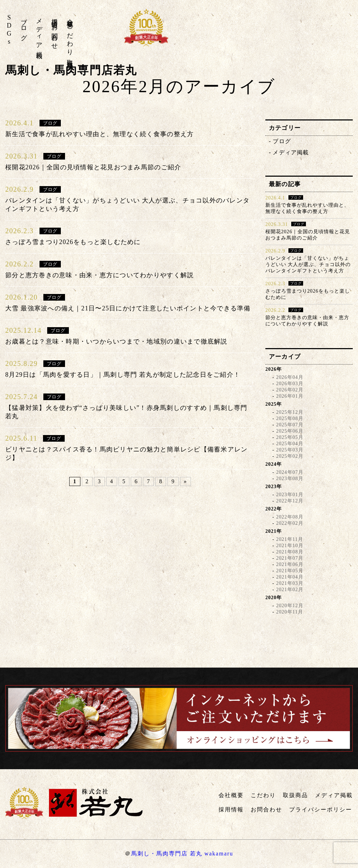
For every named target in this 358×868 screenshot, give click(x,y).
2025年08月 (290, 418)
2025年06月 (290, 431)
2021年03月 (290, 583)
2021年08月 (290, 552)
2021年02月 (290, 590)
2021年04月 (290, 577)
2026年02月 (290, 390)
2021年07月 (290, 558)
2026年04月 (290, 377)
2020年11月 (290, 612)
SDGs (9, 30)
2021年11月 (290, 539)
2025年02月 (290, 456)
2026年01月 (290, 396)
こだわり (70, 36)
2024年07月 (290, 472)
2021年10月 (290, 546)
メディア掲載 (39, 31)
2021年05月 (290, 571)
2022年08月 (290, 517)
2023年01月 (290, 495)
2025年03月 (290, 450)
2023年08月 (290, 479)
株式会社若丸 (306, 32)
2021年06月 (290, 564)
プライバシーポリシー (321, 810)
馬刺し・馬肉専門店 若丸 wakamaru (182, 854)
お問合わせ (55, 34)
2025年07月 (290, 425)
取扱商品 (70, 57)
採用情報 (55, 16)
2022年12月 (290, 501)
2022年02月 (290, 523)
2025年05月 (290, 437)
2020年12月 (290, 606)
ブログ (24, 26)
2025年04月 (290, 444)
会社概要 (70, 16)
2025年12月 (290, 412)
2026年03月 (290, 384)
